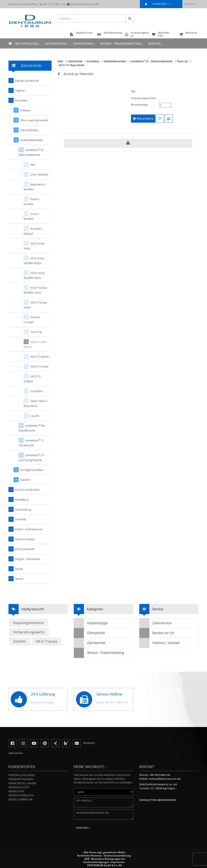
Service (155, 44)
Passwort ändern (21, 779)
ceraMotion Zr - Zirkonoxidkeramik (151, 61)
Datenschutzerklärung (117, 856)
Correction (37, 391)
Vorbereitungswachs (29, 632)
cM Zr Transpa (46, 641)
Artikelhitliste (19, 787)
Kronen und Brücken (27, 490)
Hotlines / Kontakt (160, 643)
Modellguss (22, 500)
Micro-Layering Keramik (34, 120)
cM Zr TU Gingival (32, 379)
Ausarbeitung (23, 509)
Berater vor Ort (157, 633)
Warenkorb (188, 35)
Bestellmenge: (140, 105)
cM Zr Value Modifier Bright (34, 261)
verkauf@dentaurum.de (85, 4)
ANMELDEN (159, 4)
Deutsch (191, 4)
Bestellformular (21, 799)
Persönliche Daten (22, 775)
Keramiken (93, 61)
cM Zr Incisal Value (34, 246)
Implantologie (28, 44)
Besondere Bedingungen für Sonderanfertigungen (104, 860)
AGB (87, 859)
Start (60, 61)
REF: (134, 91)
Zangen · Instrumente (28, 559)
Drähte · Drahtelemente (29, 529)
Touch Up (182, 61)
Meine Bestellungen (22, 783)
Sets (33, 165)
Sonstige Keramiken (32, 470)
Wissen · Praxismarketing (122, 44)
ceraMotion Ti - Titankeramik (32, 443)
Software (25, 110)
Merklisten (16, 791)
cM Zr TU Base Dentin (72, 65)
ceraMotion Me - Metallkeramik (32, 428)
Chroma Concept (32, 320)
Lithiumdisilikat (29, 130)
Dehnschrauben (25, 539)
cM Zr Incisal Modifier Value (34, 275)
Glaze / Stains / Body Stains (35, 403)
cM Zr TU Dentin (40, 357)
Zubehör (25, 480)
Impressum (117, 862)
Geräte (19, 569)
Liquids (35, 416)
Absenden (83, 828)
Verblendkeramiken (115, 61)
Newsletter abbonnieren (158, 800)
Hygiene (20, 90)
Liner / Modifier (39, 175)
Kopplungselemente (29, 623)
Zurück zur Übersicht (78, 74)
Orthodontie (57, 44)
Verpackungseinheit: (143, 98)
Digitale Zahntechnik (27, 81)
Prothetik (21, 519)
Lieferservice (156, 623)
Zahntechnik (84, 44)
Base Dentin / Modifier (35, 187)
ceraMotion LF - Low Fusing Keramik (32, 457)
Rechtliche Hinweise (89, 856)
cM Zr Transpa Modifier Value (35, 290)
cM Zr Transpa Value (35, 305)
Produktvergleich (21, 795)
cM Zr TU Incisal (39, 366)
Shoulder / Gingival (33, 231)
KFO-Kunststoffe (25, 549)
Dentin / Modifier (32, 202)
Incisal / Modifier (31, 216)
